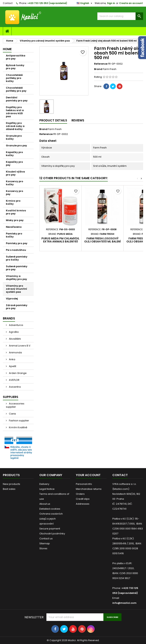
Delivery (44, 484)
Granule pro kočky (14, 137)
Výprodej (12, 299)
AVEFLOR (14, 380)
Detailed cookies (50, 509)
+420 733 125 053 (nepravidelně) (47, 3)
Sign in (111, 3)
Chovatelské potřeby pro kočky (14, 78)
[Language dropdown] (85, 3)
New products (12, 484)
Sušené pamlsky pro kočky (17, 258)
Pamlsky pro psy (17, 243)
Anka (12, 359)
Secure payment (50, 529)
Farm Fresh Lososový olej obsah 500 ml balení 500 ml (102, 241)
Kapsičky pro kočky (14, 154)
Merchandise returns (89, 489)
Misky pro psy (15, 220)
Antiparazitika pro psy (16, 57)
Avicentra (15, 387)
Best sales (9, 489)
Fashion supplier (19, 421)
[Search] (120, 16)
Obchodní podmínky (52, 534)
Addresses (83, 504)
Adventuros (16, 325)
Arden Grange (17, 373)
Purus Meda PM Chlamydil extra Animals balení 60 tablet (60, 241)
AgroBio (14, 332)
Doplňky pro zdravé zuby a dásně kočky (15, 126)
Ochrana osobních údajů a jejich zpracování (51, 519)
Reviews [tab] (78, 120)
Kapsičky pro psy (14, 163)
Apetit (12, 366)
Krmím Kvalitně (18, 427)
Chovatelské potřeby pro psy (16, 89)
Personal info (84, 484)
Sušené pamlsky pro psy (17, 268)
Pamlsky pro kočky (14, 235)
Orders (80, 494)
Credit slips (83, 499)
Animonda (15, 352)
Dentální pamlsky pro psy (17, 99)
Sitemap (45, 543)
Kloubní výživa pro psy (15, 173)
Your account (88, 475)
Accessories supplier (15, 405)
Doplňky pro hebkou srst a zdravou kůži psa (15, 112)
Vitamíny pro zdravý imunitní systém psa (16, 289)
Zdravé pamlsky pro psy (17, 307)
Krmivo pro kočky (13, 202)
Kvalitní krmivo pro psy (16, 212)
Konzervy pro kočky (15, 183)
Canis (12, 414)
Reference (101, 64)
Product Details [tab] (53, 120)
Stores (43, 548)
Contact (8, 3)
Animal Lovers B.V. (20, 346)
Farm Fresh (55, 129)
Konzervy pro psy (15, 193)
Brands (9, 318)
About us (45, 504)
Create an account (131, 3)
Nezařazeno (14, 227)
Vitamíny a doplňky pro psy (16, 278)
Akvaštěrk (15, 339)
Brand (98, 69)
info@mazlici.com (124, 603)
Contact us (46, 539)
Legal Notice (47, 489)
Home (7, 49)
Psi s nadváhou (16, 250)
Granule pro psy (16, 146)
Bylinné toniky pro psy (15, 67)
